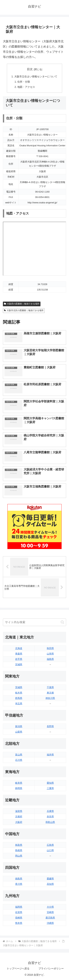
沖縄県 (50, 923)
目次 (30, 69)
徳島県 (19, 879)
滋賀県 (19, 811)
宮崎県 (50, 912)
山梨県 (19, 732)
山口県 (50, 850)
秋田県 (50, 648)
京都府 (19, 817)
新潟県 (19, 726)
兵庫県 (50, 811)
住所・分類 (24, 82)
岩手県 (19, 659)
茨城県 (19, 687)
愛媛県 (50, 879)
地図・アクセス (26, 87)
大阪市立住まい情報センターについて (36, 76)
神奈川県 (50, 698)
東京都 (50, 693)
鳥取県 (19, 845)
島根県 (19, 850)
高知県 (50, 884)
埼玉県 (19, 704)
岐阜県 (19, 783)
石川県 (19, 760)
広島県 (50, 845)
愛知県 (50, 783)
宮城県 (19, 664)
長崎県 (19, 918)
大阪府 (19, 822)
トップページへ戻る (18, 968)
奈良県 (50, 817)
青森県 (19, 654)
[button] (62, 622)
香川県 (19, 884)
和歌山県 (50, 822)
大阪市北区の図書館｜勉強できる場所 (24, 310)
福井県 (50, 755)
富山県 (19, 755)
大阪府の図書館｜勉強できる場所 (22, 304)
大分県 (50, 907)
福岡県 (19, 907)
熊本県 (19, 923)
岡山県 (19, 856)
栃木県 (19, 693)
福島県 (50, 659)
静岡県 (19, 788)
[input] (34, 622)
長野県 (50, 726)
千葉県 (50, 687)
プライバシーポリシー (51, 968)
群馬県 (19, 698)
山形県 (50, 654)
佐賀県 (19, 912)
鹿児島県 (50, 918)
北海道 (19, 648)
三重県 (50, 788)
